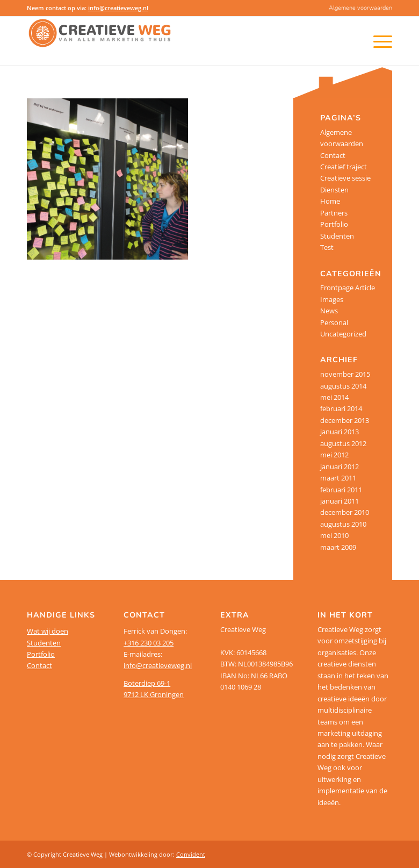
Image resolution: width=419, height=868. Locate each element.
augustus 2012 (343, 443)
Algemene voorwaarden (360, 8)
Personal (334, 322)
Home (330, 201)
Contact (333, 155)
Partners (334, 213)
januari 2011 (339, 501)
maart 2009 (338, 547)
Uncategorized (343, 334)
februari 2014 (341, 408)
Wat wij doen (48, 631)
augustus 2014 (343, 386)
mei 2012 (334, 455)
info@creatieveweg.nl (118, 8)
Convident (191, 854)
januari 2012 (339, 467)
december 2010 (345, 512)
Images (332, 299)
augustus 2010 (343, 524)
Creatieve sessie (345, 178)
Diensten (334, 190)
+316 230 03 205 (149, 643)
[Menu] (369, 41)
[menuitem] (358, 8)
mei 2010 (334, 535)
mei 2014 (334, 397)
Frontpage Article (348, 288)
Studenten (337, 236)
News (329, 311)
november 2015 (345, 374)
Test (327, 247)
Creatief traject (344, 167)
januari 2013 (339, 432)
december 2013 (345, 420)
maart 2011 (338, 478)
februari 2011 (341, 490)
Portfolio (334, 224)
